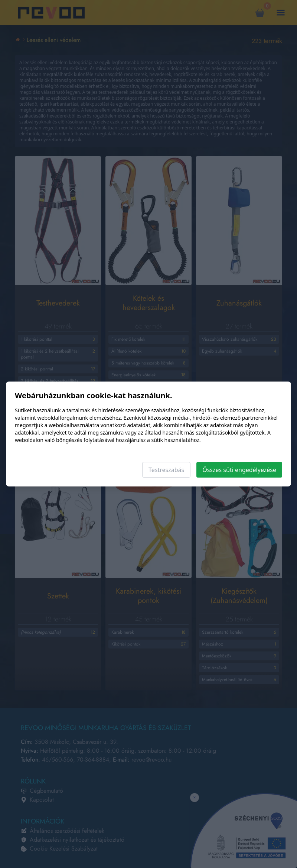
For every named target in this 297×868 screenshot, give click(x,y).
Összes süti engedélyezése (239, 470)
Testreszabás (166, 470)
